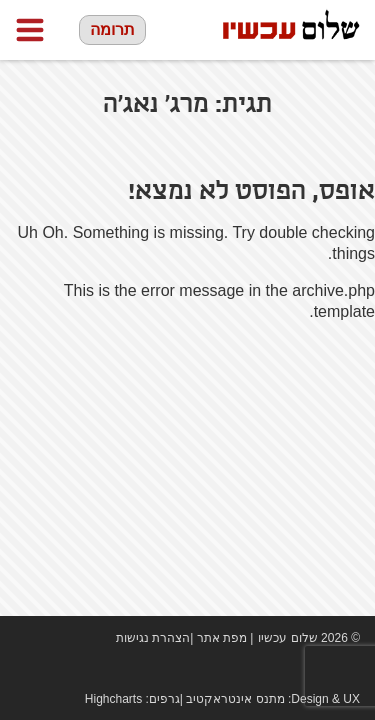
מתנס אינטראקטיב (235, 699)
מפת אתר (222, 638)
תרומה (112, 29)
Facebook (290, 670)
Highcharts (113, 699)
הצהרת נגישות (153, 638)
